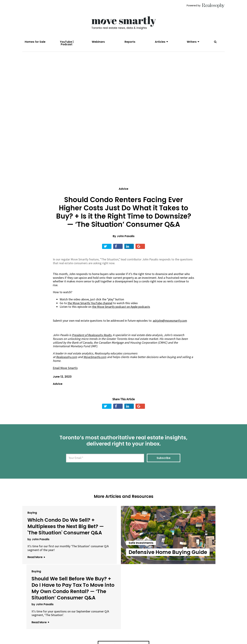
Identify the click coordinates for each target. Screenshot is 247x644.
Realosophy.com (67, 359)
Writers (192, 42)
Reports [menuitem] (130, 42)
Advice (123, 191)
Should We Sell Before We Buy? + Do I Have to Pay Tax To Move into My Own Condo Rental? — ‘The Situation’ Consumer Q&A (190, 541)
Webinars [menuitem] (98, 42)
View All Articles (123, 610)
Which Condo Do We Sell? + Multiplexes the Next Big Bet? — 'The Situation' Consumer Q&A (54, 534)
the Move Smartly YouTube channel (90, 305)
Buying (32, 514)
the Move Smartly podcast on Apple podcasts (121, 309)
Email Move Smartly (66, 370)
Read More (36, 575)
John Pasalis (126, 238)
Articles (160, 42)
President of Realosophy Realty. (93, 337)
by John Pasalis (38, 554)
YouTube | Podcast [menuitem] (67, 43)
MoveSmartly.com (95, 359)
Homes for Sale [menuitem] (35, 42)
